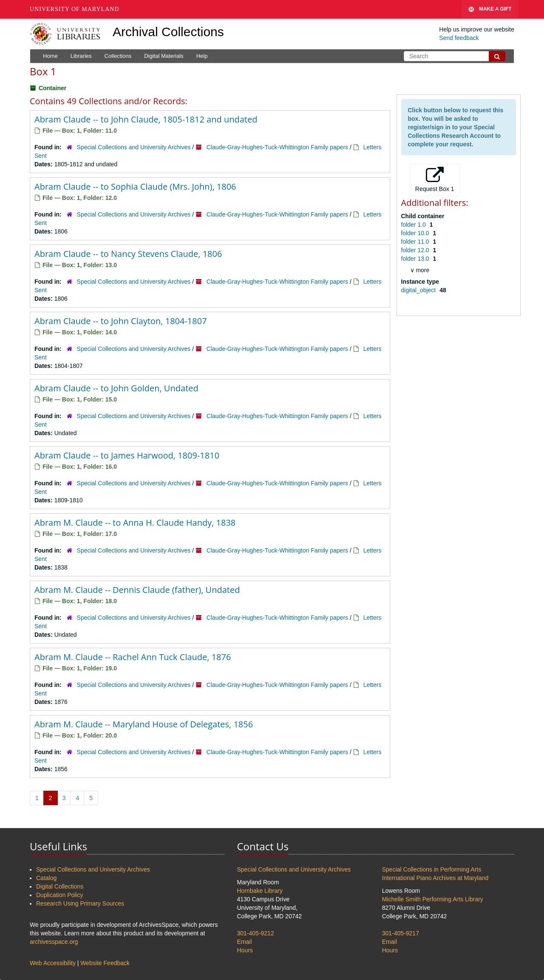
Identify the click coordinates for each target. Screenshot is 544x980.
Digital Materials (164, 56)
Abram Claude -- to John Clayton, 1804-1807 (121, 321)
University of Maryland (75, 9)
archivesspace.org (54, 942)
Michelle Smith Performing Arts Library (433, 899)
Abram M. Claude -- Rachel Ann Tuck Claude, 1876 (133, 657)
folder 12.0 (416, 250)
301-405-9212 (256, 933)
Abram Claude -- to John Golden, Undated (116, 388)
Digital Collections (60, 886)
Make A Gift (490, 9)
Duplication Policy (60, 895)
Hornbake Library (260, 891)
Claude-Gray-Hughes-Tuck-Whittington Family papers (277, 147)
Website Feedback (105, 963)
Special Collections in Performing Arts (432, 869)
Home (50, 56)
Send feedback (459, 38)
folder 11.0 (416, 242)
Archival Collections (168, 32)
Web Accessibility (53, 963)
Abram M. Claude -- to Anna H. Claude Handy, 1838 (135, 523)
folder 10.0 (416, 233)
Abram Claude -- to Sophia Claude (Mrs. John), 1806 (135, 187)
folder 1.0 (414, 225)
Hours (245, 950)
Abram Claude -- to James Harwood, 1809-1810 (127, 455)
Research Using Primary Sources (80, 903)
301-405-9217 (401, 933)
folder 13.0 (416, 259)
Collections (118, 56)
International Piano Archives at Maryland (435, 878)
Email (245, 942)
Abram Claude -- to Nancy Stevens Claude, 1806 (128, 254)
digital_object (419, 290)
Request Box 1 (435, 179)
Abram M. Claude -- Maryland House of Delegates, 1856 (144, 724)
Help (202, 56)
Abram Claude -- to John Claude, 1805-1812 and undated (146, 119)
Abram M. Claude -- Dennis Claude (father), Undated (137, 590)
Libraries (81, 56)
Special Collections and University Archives (134, 147)
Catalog (46, 878)
